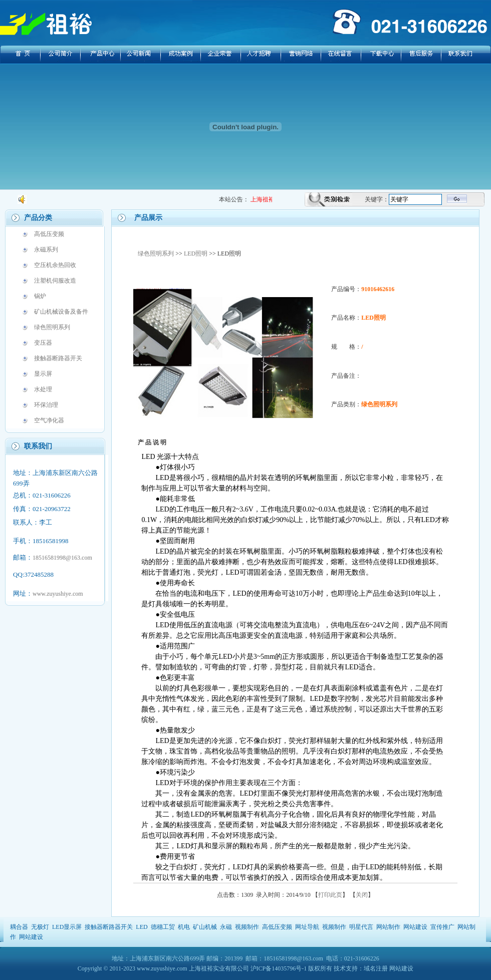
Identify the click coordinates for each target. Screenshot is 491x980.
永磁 (226, 927)
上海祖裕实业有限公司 (219, 968)
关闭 (362, 895)
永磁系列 (46, 250)
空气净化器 (49, 420)
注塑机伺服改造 (55, 281)
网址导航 (307, 927)
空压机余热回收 (55, 265)
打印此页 (330, 895)
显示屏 (43, 374)
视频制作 (247, 927)
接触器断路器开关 (58, 358)
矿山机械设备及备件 (61, 312)
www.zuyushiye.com (58, 594)
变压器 (43, 343)
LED (142, 927)
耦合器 (19, 927)
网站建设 (415, 927)
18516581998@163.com (62, 558)
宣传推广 (442, 927)
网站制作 (388, 927)
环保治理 (46, 405)
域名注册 (376, 968)
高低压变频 (49, 234)
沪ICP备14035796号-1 (279, 968)
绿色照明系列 (52, 327)
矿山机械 (205, 927)
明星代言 (361, 927)
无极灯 (40, 927)
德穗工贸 (163, 927)
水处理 (43, 389)
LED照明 (196, 254)
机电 (184, 927)
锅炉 (40, 296)
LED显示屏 (67, 927)
